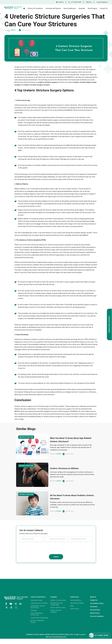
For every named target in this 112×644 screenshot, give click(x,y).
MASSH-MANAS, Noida (58, 608)
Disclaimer (94, 607)
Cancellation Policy (97, 603)
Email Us (60, 2)
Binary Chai (63, 637)
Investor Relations (102, 2)
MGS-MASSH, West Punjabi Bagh (57, 604)
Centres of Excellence (35, 8)
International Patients (53, 8)
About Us (89, 2)
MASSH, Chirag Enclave (58, 600)
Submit (56, 557)
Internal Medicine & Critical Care (37, 614)
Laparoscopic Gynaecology (39, 618)
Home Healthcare (70, 8)
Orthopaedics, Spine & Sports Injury (38, 607)
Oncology (33, 610)
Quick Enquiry (92, 8)
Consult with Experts (109, 324)
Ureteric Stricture (26, 437)
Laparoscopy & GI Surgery (39, 603)
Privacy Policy (95, 610)
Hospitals (82, 8)
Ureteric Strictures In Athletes (64, 468)
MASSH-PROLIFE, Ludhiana (56, 611)
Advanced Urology (36, 600)
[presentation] (56, 547)
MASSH (13, 30)
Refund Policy (95, 613)
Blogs (72, 606)
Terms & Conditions (97, 616)
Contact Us (104, 8)
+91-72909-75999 (75, 2)
